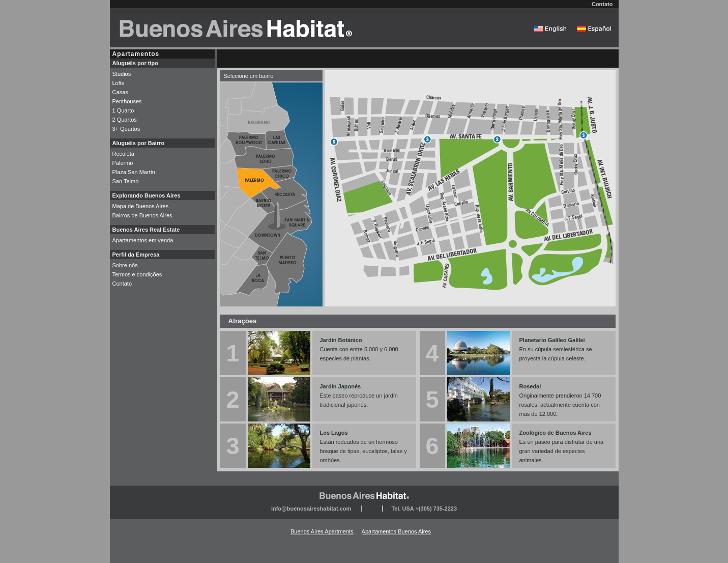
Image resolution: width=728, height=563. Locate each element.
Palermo (123, 163)
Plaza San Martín (134, 172)
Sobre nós (125, 265)
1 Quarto (123, 110)
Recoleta (123, 154)
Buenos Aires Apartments (322, 531)
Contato (602, 4)
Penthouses (127, 101)
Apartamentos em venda (143, 240)
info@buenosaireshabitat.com (311, 509)
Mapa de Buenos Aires (141, 206)
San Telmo (126, 181)
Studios (122, 74)
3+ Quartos (126, 129)
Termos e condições (137, 274)
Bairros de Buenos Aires (142, 215)
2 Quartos (125, 120)
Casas (120, 92)
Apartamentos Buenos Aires (396, 531)
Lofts (119, 83)
